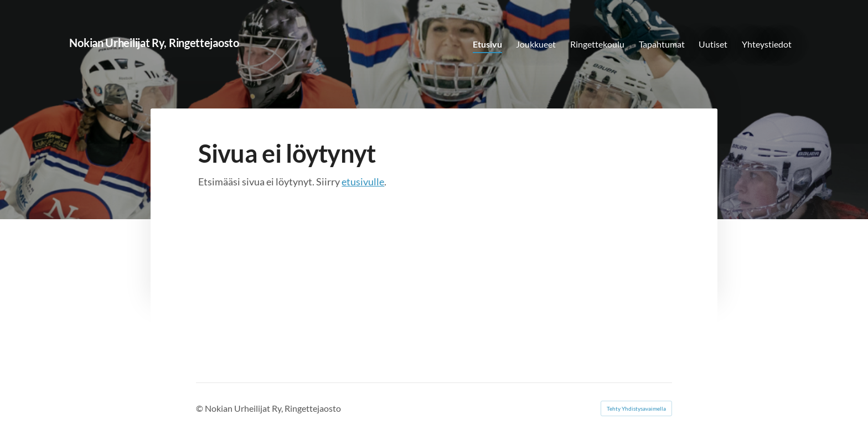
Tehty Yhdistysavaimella (636, 408)
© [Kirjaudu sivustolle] (200, 408)
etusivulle (363, 182)
